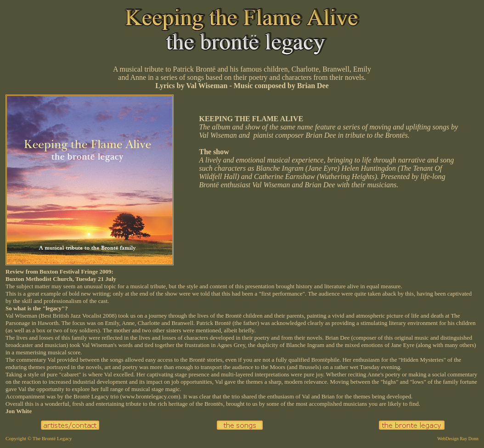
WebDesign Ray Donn (458, 439)
